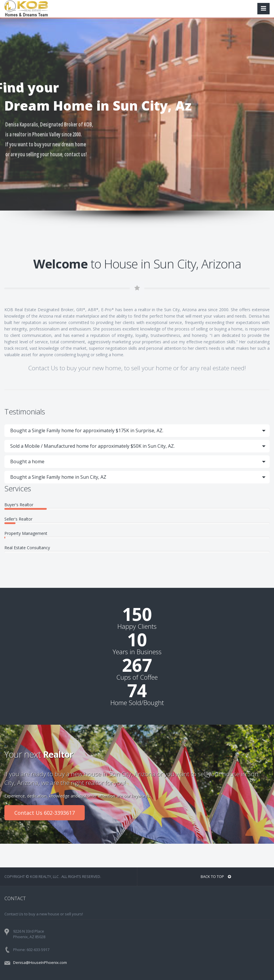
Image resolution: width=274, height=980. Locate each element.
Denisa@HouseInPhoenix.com (40, 962)
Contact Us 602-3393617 (45, 813)
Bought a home (27, 461)
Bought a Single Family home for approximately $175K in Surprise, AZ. (87, 430)
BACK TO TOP (216, 876)
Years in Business (137, 652)
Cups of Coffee (137, 677)
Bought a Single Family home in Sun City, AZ (58, 477)
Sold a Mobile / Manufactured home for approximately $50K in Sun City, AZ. (92, 446)
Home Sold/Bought (137, 702)
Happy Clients (137, 626)
